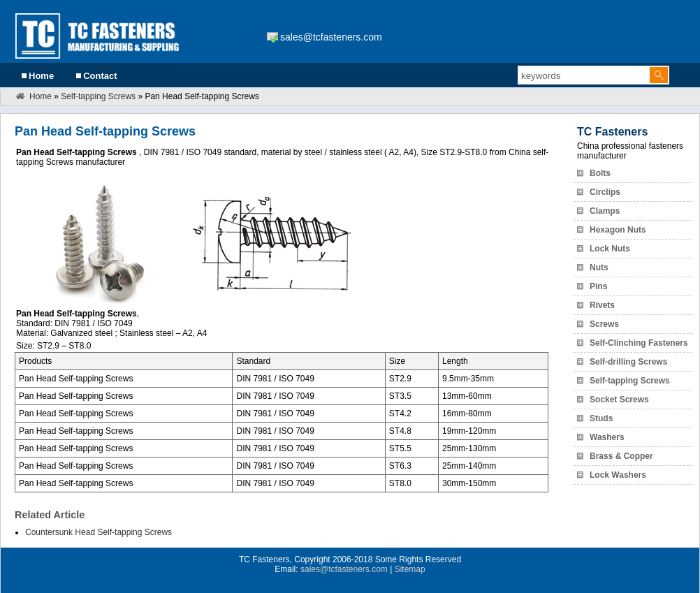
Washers (607, 437)
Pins (598, 286)
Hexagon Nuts (618, 230)
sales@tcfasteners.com (331, 37)
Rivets (602, 305)
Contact (100, 76)
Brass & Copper (621, 456)
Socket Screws (619, 400)
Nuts (599, 268)
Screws (604, 324)
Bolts (600, 173)
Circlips (605, 192)
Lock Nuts (610, 249)
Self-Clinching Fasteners (639, 343)
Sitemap (410, 569)
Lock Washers (618, 475)
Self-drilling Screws (628, 362)
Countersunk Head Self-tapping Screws (99, 532)
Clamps (605, 211)
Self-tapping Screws (98, 96)
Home (41, 76)
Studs (601, 418)
